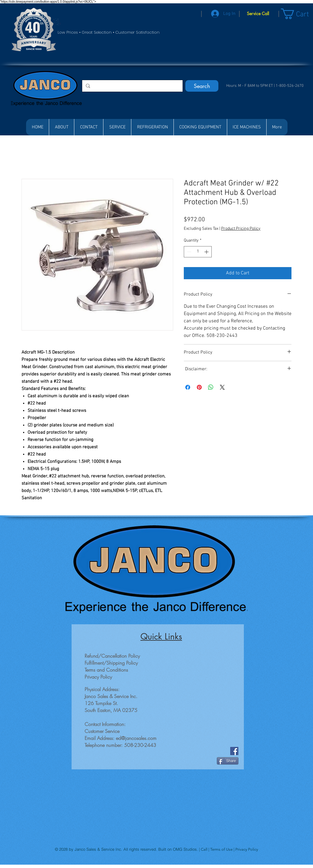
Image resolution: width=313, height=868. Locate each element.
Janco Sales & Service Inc (98, 849)
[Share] (228, 761)
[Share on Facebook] (188, 387)
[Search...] (132, 86)
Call (205, 849)
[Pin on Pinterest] (199, 387)
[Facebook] (234, 751)
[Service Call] (258, 14)
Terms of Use (222, 849)
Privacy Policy (247, 849)
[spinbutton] (198, 252)
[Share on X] (222, 387)
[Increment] (207, 252)
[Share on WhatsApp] (211, 387)
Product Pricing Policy (241, 229)
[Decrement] (188, 252)
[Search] (202, 86)
